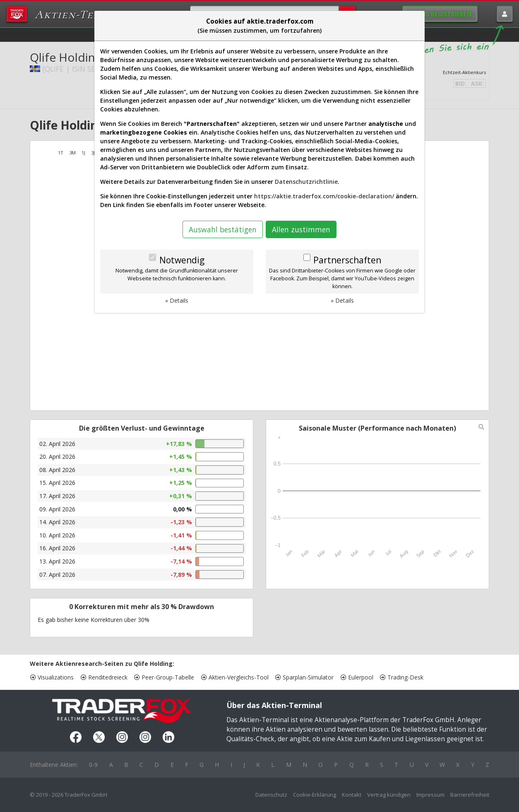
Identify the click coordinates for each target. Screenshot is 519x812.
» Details (177, 300)
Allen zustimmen (301, 229)
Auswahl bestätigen (223, 229)
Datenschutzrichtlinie (306, 182)
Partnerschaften (347, 260)
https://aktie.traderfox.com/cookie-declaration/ (324, 196)
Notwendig (182, 260)
